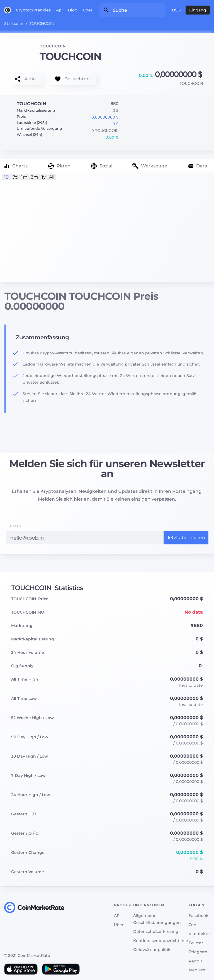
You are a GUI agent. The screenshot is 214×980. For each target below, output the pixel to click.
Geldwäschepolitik (152, 950)
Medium (197, 970)
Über (88, 10)
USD (176, 10)
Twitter (196, 943)
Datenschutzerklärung (156, 931)
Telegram (198, 952)
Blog (73, 10)
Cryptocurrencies (33, 10)
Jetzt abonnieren (186, 538)
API (117, 916)
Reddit (195, 961)
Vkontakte (199, 934)
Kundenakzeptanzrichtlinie (161, 941)
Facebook (199, 916)
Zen (193, 925)
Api (59, 10)
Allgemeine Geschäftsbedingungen (157, 919)
